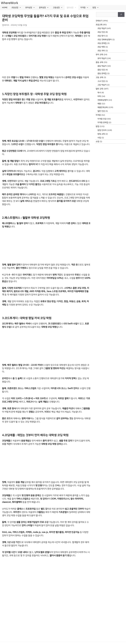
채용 (99, 104)
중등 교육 (99, 62)
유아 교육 (99, 54)
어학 (99, 96)
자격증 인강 (102, 119)
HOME (5, 7)
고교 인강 (101, 81)
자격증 (85, 8)
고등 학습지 (102, 85)
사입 (99, 138)
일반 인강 (101, 111)
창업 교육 (101, 134)
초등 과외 (101, 51)
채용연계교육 (103, 107)
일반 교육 (99, 89)
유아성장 (31, 8)
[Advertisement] (46, 58)
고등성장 (59, 8)
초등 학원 (101, 47)
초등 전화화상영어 (105, 40)
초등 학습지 (102, 28)
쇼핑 (97, 141)
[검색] (121, 14)
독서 (99, 93)
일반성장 (72, 8)
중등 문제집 (102, 73)
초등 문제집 (102, 43)
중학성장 (45, 8)
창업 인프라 (102, 130)
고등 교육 (99, 77)
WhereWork (10, 3)
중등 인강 (101, 70)
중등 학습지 (102, 66)
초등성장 (17, 8)
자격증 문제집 (103, 122)
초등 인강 (101, 32)
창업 (97, 8)
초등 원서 (101, 36)
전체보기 (99, 21)
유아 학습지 (102, 58)
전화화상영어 (103, 100)
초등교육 (99, 25)
